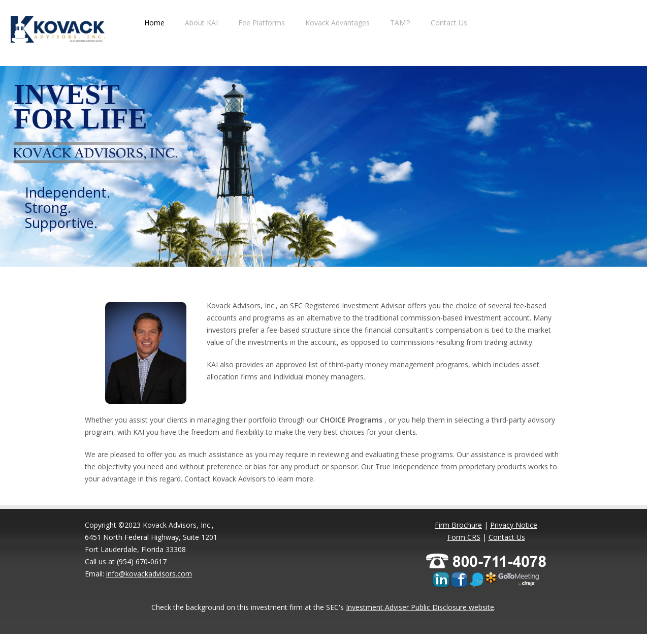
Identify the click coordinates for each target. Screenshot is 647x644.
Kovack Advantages (337, 23)
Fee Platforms (262, 23)
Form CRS (464, 537)
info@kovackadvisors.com (149, 574)
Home (154, 23)
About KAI (201, 23)
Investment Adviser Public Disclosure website (420, 607)
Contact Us (449, 23)
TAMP (400, 23)
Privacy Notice (514, 525)
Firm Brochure (458, 525)
